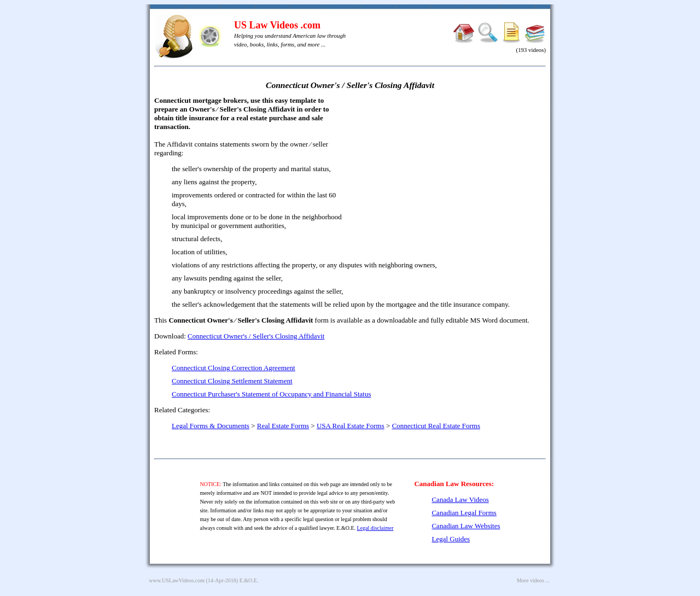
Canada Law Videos (460, 499)
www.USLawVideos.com (177, 580)
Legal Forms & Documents (211, 426)
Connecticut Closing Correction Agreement (234, 368)
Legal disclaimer (375, 528)
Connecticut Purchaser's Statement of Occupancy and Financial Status (271, 394)
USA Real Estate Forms (351, 426)
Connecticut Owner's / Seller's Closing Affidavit (256, 336)
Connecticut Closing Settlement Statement (232, 381)
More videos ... (533, 580)
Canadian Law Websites (466, 526)
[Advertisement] (452, 175)
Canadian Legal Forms (464, 513)
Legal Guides (451, 539)
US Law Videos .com (277, 25)
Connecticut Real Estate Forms (436, 426)
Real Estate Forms (283, 426)
